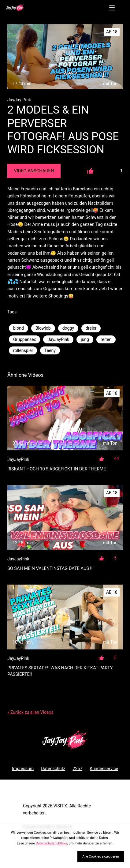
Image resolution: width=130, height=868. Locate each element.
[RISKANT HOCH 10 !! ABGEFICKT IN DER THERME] (65, 418)
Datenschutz (53, 769)
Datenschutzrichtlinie (52, 843)
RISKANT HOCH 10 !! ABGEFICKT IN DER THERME (57, 469)
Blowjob (43, 328)
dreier (91, 328)
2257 (77, 769)
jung (85, 339)
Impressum (23, 769)
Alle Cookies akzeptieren (101, 857)
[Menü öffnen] (112, 8)
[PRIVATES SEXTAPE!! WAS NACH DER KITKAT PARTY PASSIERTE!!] (65, 617)
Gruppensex (24, 339)
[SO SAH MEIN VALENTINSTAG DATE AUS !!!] (65, 518)
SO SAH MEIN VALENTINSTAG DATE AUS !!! (50, 568)
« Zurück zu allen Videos (30, 712)
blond (19, 328)
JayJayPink (58, 339)
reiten (106, 339)
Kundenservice (104, 769)
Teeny (50, 350)
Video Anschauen (34, 171)
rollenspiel (23, 350)
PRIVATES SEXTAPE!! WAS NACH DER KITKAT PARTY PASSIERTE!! (60, 671)
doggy (68, 328)
